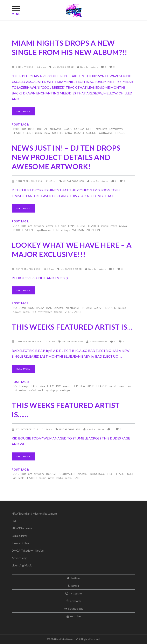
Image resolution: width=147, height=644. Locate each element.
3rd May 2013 (25, 67)
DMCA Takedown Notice (28, 550)
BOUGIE (52, 474)
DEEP (90, 129)
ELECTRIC (54, 386)
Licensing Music (22, 565)
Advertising (19, 558)
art (30, 226)
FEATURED (87, 386)
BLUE (32, 129)
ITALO (120, 474)
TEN (56, 230)
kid (15, 478)
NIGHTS (58, 133)
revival (123, 226)
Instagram (74, 593)
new (47, 133)
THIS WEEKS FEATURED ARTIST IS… (72, 327)
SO (34, 312)
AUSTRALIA (36, 308)
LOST (29, 133)
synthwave (106, 133)
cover (50, 226)
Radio (59, 478)
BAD (49, 308)
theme (58, 312)
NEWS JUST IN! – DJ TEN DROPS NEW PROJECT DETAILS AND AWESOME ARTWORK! (66, 157)
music (105, 226)
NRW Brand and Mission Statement (34, 513)
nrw (129, 386)
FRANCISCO (97, 474)
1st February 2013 (28, 269)
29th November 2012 (30, 342)
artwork (39, 226)
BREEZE (43, 129)
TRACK (120, 133)
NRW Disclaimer (22, 528)
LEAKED (18, 133)
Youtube (74, 616)
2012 (16, 474)
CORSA (79, 129)
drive (42, 386)
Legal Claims (20, 536)
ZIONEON (93, 230)
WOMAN (78, 230)
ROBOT (18, 230)
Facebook (74, 601)
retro (69, 133)
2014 (16, 226)
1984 (16, 129)
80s (24, 129)
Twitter (73, 578)
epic (63, 226)
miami (39, 133)
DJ (57, 226)
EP (82, 308)
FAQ (15, 521)
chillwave (56, 129)
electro (59, 308)
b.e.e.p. (24, 386)
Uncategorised (63, 67)
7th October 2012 (27, 429)
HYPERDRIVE (77, 226)
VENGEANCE (73, 312)
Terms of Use (20, 543)
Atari (23, 308)
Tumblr (74, 586)
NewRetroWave (89, 67)
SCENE (30, 230)
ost (15, 390)
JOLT (130, 474)
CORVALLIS (67, 474)
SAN (77, 478)
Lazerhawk (116, 129)
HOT (111, 474)
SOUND (91, 133)
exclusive (101, 129)
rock (41, 390)
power (17, 312)
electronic (72, 308)
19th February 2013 (29, 181)
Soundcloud (74, 609)
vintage (65, 230)
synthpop (52, 390)
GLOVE (99, 308)
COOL (68, 129)
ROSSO (79, 133)
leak (21, 478)
